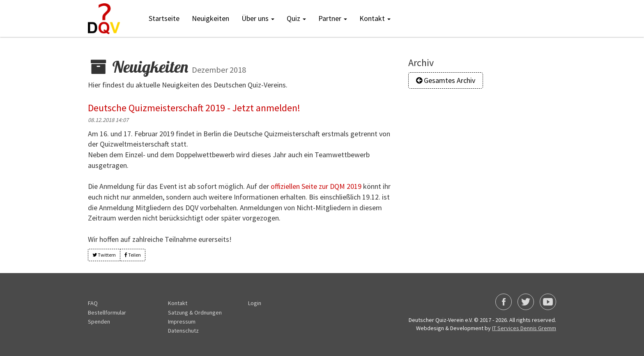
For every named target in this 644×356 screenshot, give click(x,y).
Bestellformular (107, 312)
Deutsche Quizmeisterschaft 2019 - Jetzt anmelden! (194, 108)
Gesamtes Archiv (446, 80)
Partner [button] (333, 18)
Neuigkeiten (210, 18)
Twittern (104, 254)
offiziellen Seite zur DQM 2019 (316, 186)
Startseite (164, 18)
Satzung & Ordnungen (195, 312)
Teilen (133, 254)
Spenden (99, 322)
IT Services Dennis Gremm (524, 328)
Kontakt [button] (375, 18)
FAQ (93, 303)
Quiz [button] (296, 18)
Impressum (182, 322)
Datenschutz (183, 331)
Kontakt (178, 303)
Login (255, 303)
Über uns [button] (258, 18)
